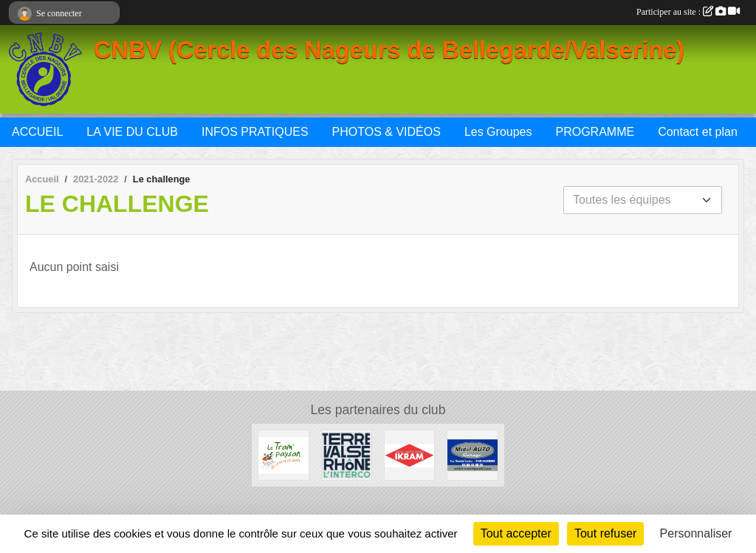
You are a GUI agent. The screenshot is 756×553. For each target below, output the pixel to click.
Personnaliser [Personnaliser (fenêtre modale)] (696, 533)
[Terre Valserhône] (347, 454)
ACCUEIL (37, 132)
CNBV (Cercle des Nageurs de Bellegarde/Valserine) (389, 50)
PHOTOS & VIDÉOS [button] (386, 132)
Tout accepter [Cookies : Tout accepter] (516, 533)
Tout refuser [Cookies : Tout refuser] (605, 533)
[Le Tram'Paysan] (283, 454)
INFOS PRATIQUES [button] (255, 132)
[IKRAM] (409, 454)
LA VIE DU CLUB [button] (132, 132)
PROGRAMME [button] (595, 132)
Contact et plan (698, 132)
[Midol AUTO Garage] (472, 454)
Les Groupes (498, 132)
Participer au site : (688, 12)
